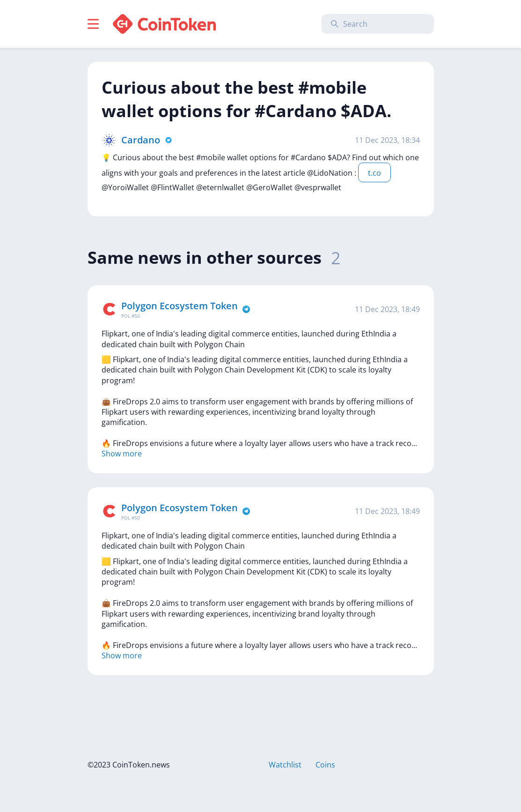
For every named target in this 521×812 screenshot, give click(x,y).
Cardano (141, 140)
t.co (374, 173)
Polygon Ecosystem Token (180, 306)
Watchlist (285, 765)
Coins (325, 765)
